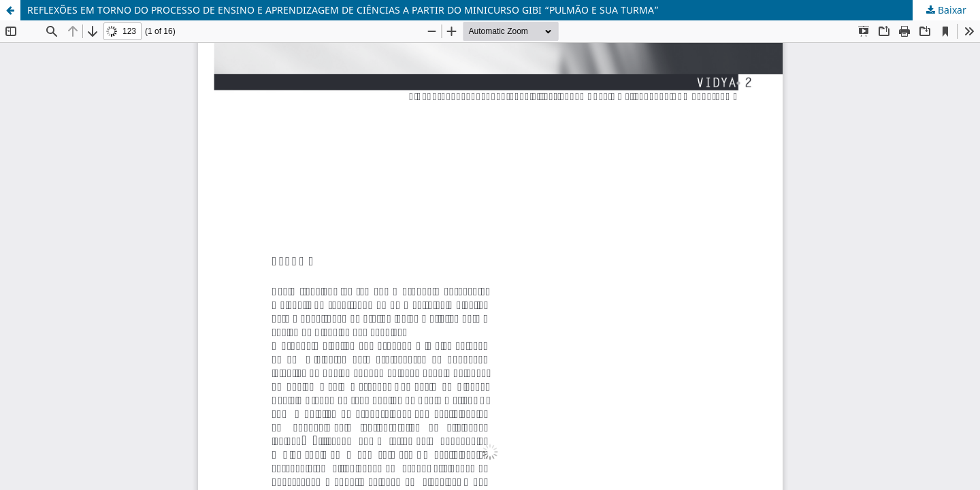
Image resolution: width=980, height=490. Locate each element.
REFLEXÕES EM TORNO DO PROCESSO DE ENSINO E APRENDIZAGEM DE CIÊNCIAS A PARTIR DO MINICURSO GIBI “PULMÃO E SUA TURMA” (343, 10)
